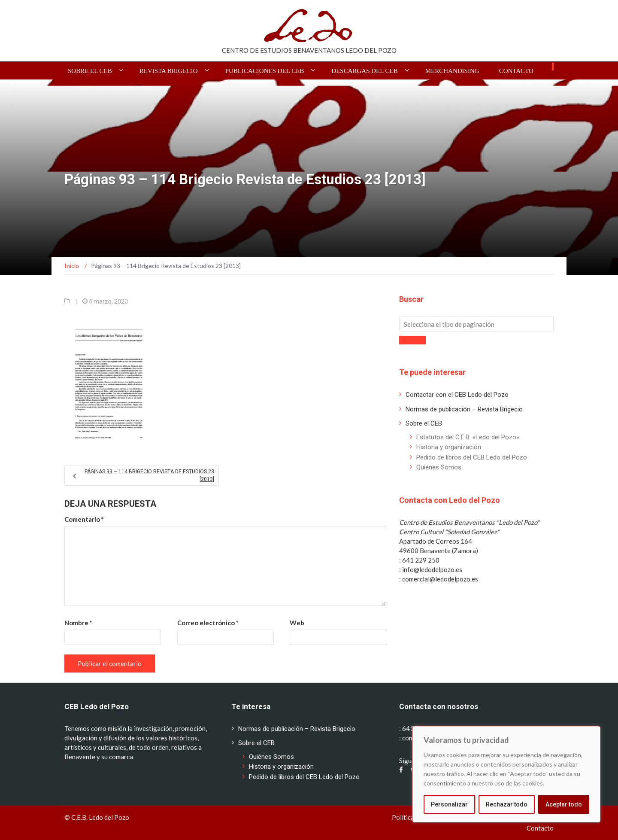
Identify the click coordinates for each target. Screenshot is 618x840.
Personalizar (449, 804)
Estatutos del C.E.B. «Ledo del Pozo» (468, 437)
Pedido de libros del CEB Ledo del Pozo (472, 457)
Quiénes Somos (439, 467)
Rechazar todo (507, 804)
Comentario (84, 519)
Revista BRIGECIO (169, 71)
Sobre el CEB (90, 71)
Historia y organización (449, 447)
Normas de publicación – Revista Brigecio (464, 409)
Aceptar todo (564, 804)
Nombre (78, 623)
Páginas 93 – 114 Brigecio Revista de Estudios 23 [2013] (149, 475)
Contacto (516, 71)
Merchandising (452, 71)
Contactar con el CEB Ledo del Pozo (457, 395)
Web (297, 623)
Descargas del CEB (364, 71)
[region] (506, 774)
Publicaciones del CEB (265, 71)
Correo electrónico (208, 623)
